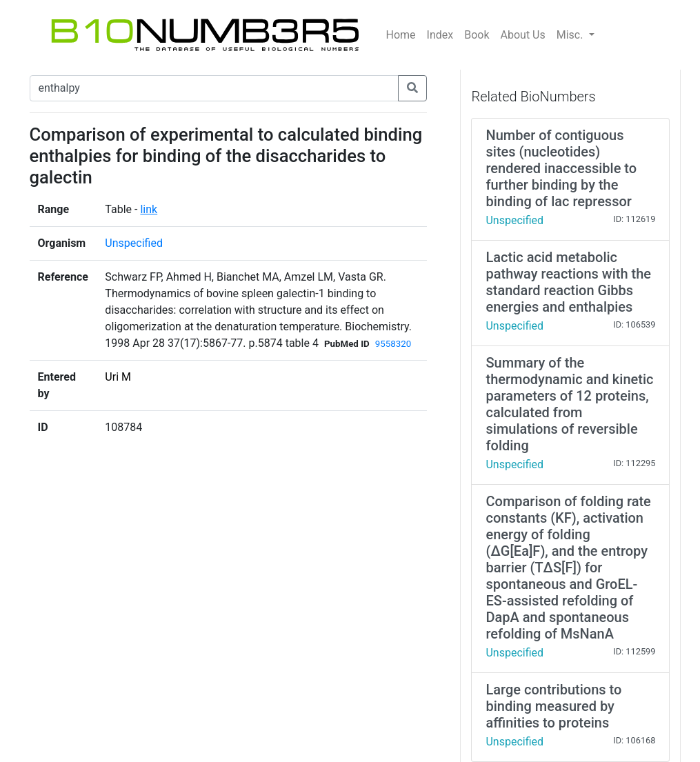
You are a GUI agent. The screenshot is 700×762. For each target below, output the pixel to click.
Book (477, 35)
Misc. (571, 35)
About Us (523, 35)
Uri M (118, 377)
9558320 (393, 344)
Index (440, 35)
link (149, 209)
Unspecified (134, 243)
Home (401, 35)
